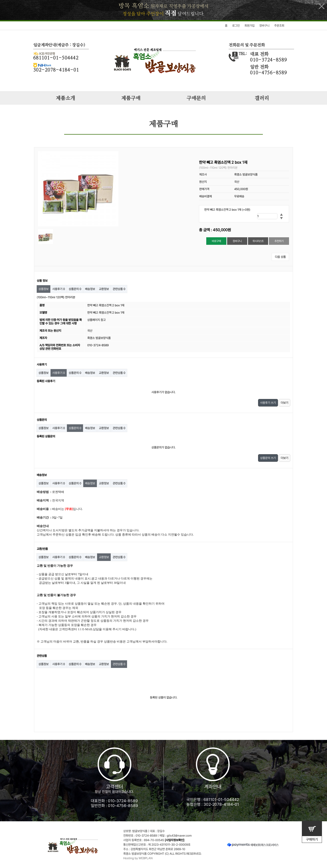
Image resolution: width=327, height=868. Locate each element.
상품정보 (44, 289)
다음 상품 (280, 257)
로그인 (236, 26)
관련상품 (119, 289)
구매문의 (196, 98)
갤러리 (262, 98)
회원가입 (250, 26)
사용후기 (59, 289)
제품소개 (65, 98)
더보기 (284, 403)
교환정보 (104, 289)
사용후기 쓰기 (268, 403)
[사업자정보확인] (175, 840)
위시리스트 (258, 241)
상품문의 (75, 289)
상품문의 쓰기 (268, 458)
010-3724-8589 (123, 801)
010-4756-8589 (123, 806)
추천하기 (279, 241)
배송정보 (90, 289)
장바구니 (264, 26)
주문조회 (279, 26)
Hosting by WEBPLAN (138, 858)
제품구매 (131, 98)
